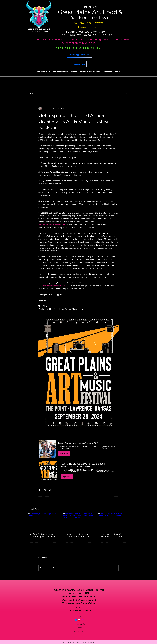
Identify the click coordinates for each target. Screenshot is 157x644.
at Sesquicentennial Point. (79, 596)
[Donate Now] (80, 64)
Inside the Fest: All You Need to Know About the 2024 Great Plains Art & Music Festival (77, 535)
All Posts (31, 94)
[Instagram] (83, 620)
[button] (127, 94)
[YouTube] (79, 620)
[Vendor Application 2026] (80, 55)
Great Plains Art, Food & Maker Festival (79, 590)
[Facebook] (76, 620)
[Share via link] (55, 490)
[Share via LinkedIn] (50, 490)
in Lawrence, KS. (79, 593)
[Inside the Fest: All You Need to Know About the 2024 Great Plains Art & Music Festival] (79, 521)
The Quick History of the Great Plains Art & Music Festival (112, 535)
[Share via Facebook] (40, 490)
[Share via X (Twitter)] (45, 490)
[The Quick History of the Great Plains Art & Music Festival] (114, 521)
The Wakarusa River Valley (79, 603)
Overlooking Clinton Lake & (79, 600)
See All (127, 509)
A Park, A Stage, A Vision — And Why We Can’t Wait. (43, 535)
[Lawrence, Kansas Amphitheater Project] (43, 521)
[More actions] (117, 109)
